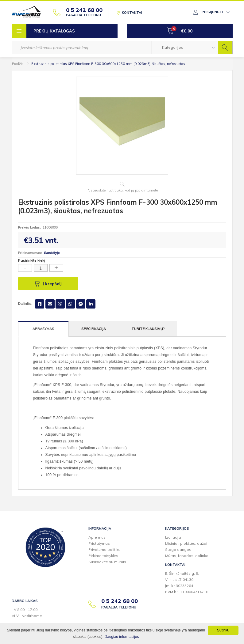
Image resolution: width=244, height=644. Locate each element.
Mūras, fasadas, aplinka (187, 556)
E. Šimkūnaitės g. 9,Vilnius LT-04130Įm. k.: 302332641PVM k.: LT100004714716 (187, 583)
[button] (185, 47)
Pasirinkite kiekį (32, 260)
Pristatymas (99, 543)
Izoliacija (173, 537)
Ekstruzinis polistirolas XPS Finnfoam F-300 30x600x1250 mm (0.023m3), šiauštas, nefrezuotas (108, 64)
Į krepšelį (48, 283)
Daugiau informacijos (122, 637)
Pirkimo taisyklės (103, 556)
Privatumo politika (105, 549)
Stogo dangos (178, 549)
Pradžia (18, 64)
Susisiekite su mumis (107, 562)
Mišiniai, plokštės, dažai (186, 543)
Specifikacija (94, 329)
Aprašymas (43, 329)
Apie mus (97, 537)
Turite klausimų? (148, 329)
